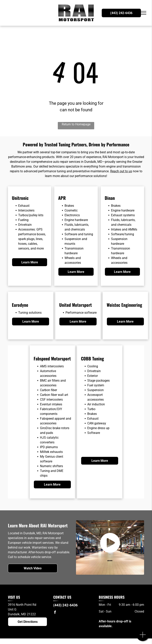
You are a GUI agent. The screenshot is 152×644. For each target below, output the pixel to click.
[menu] (143, 13)
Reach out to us (121, 171)
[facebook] (55, 613)
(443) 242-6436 (65, 605)
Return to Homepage (76, 124)
